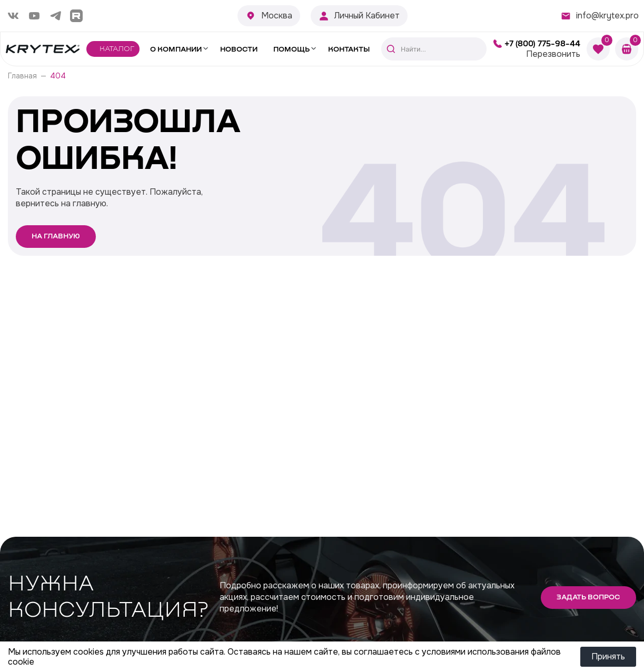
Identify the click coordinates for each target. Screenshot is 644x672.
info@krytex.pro (607, 16)
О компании (176, 49)
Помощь (291, 49)
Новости (239, 49)
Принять (608, 656)
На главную (56, 236)
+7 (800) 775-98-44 (542, 44)
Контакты (349, 49)
